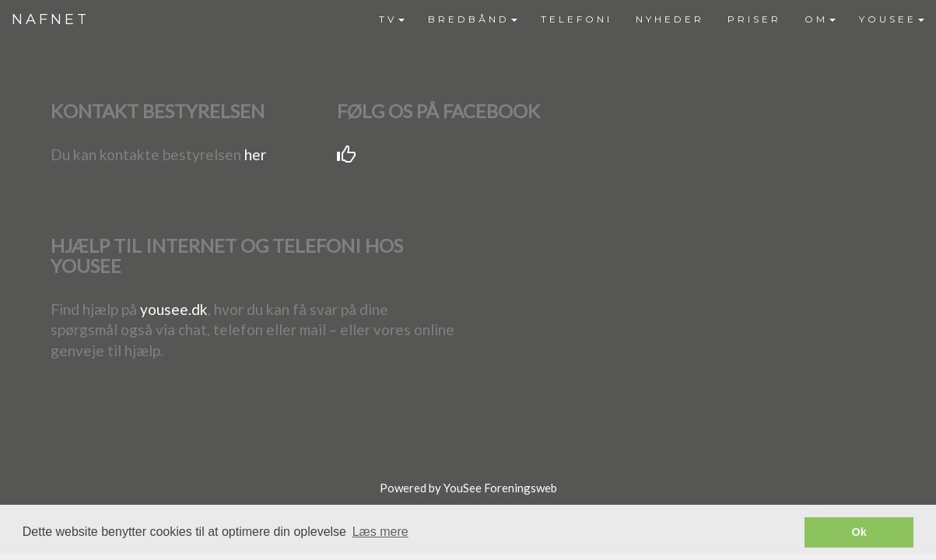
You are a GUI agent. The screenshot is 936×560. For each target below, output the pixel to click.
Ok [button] (859, 532)
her (255, 154)
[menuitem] (392, 19)
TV (392, 19)
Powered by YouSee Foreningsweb (468, 488)
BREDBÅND (473, 19)
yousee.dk (174, 309)
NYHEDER (670, 19)
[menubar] (652, 19)
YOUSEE (892, 19)
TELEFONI (577, 19)
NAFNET (51, 19)
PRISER (754, 19)
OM (820, 19)
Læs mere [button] (380, 532)
